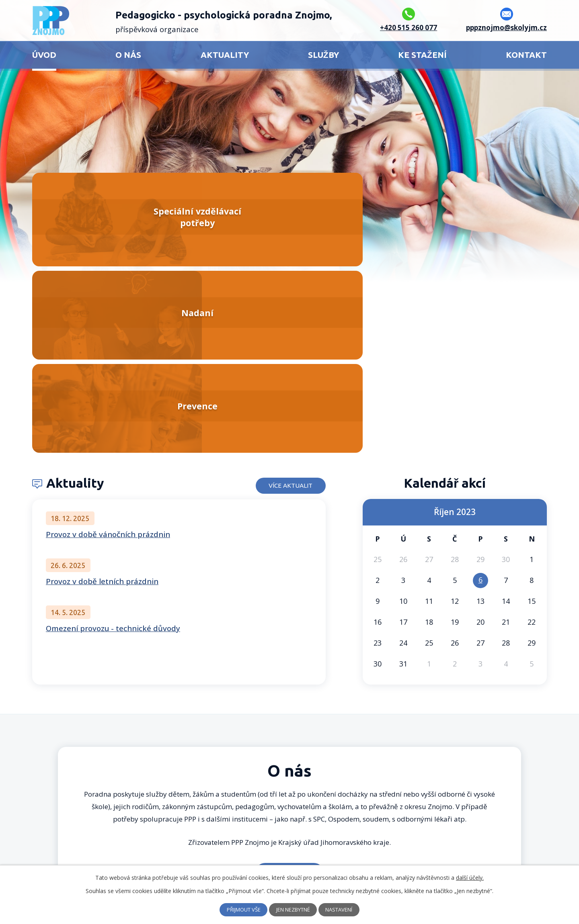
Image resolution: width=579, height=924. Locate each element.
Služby (323, 55)
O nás (128, 55)
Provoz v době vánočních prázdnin (108, 351)
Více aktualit (285, 300)
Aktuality (225, 55)
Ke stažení (422, 55)
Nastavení (345, 910)
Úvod (44, 55)
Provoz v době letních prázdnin (102, 398)
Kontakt (526, 55)
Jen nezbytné (294, 910)
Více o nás (290, 689)
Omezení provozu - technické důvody (113, 445)
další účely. (470, 878)
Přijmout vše (239, 910)
